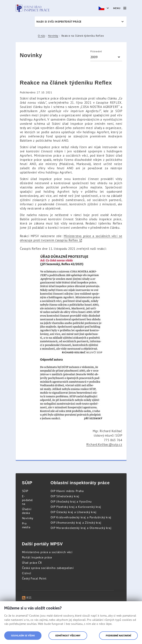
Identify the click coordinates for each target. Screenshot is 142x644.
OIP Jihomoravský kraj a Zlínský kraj (76, 523)
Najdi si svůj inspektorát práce (59, 22)
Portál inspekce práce (37, 557)
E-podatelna (27, 500)
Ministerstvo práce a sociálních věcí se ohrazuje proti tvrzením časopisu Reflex (71, 238)
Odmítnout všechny (68, 635)
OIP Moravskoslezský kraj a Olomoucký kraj (81, 528)
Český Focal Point (34, 578)
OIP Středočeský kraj (65, 496)
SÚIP (25, 491)
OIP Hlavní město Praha (67, 491)
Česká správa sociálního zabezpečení (48, 568)
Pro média (26, 525)
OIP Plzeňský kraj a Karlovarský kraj (76, 507)
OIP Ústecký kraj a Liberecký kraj (74, 512)
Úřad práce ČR (32, 563)
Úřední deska (27, 511)
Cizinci (27, 573)
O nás (41, 36)
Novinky (53, 36)
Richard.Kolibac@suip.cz (104, 444)
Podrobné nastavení (118, 635)
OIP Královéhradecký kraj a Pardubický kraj (81, 517)
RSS (27, 598)
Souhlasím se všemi (23, 635)
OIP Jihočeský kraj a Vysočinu (71, 501)
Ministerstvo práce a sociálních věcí (47, 552)
